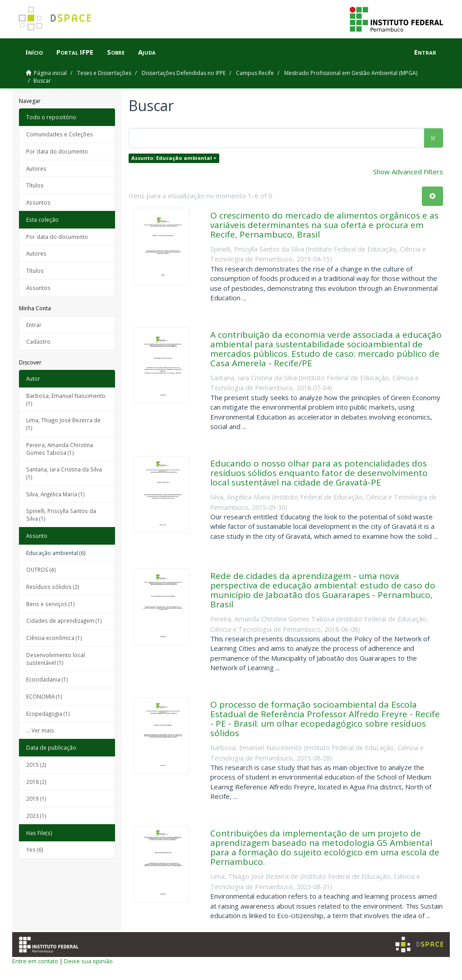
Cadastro (38, 341)
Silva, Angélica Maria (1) (55, 494)
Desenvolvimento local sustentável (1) (55, 659)
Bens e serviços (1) (51, 604)
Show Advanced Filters (408, 172)
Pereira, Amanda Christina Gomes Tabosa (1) (60, 449)
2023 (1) (36, 816)
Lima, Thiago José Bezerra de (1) (63, 424)
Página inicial (50, 73)
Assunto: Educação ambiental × (174, 158)
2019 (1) (36, 798)
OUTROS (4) (41, 569)
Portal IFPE (75, 52)
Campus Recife (255, 73)
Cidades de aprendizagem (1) (64, 621)
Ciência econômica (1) (54, 638)
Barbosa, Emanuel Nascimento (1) (66, 399)
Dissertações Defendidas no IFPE (184, 73)
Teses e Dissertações (104, 73)
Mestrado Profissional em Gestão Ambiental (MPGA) (351, 73)
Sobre (116, 52)
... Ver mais (40, 730)
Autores (36, 168)
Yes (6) (35, 849)
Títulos (35, 185)
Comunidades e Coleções (60, 134)
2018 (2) (36, 782)
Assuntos (38, 202)
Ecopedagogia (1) (48, 714)
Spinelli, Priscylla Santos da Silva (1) (61, 515)
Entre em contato (35, 961)
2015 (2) (36, 765)
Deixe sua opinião (88, 961)
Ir (433, 138)
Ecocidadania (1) (47, 679)
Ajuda (147, 52)
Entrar (34, 325)
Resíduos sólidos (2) (53, 587)
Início (34, 52)
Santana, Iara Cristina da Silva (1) (64, 473)
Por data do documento (57, 151)
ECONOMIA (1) (44, 696)
